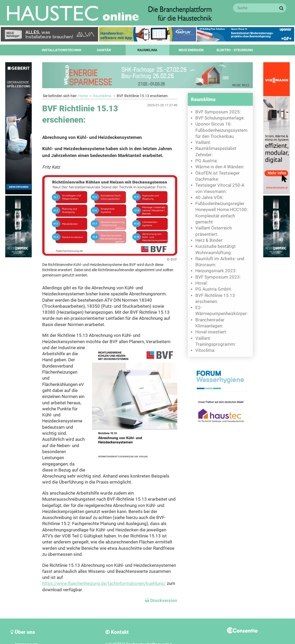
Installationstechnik (61, 50)
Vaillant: (203, 142)
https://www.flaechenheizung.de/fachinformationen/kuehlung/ (104, 583)
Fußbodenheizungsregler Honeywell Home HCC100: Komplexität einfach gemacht (222, 213)
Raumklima (147, 50)
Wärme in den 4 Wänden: (220, 167)
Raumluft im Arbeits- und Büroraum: (220, 262)
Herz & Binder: (209, 240)
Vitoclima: (205, 350)
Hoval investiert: (211, 332)
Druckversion (161, 601)
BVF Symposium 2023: (218, 277)
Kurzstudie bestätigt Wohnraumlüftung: (216, 249)
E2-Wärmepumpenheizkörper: (222, 311)
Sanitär (104, 50)
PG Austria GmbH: (213, 289)
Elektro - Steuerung (235, 50)
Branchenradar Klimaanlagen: (210, 323)
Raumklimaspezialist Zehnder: (216, 151)
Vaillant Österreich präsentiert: (214, 231)
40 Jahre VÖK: (210, 198)
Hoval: (202, 283)
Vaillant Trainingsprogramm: (216, 341)
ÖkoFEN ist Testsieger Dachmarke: (218, 176)
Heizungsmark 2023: (216, 271)
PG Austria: (207, 161)
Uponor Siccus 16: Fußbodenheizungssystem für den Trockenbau (221, 130)
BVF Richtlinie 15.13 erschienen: (215, 299)
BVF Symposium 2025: (218, 112)
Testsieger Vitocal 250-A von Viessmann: (220, 188)
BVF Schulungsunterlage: (220, 118)
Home (83, 96)
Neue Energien (191, 50)
